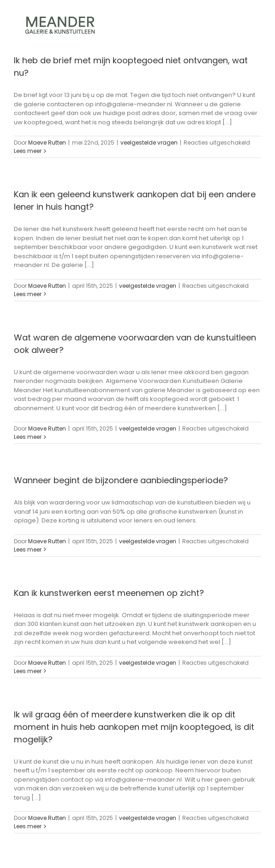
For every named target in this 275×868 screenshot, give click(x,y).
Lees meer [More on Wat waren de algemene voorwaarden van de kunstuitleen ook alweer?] (28, 437)
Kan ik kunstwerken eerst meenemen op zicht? (109, 593)
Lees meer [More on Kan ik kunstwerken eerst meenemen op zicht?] (28, 671)
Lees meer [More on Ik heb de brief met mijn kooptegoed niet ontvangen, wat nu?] (28, 151)
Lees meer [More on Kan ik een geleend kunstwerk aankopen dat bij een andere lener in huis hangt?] (28, 294)
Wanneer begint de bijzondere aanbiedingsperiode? (121, 480)
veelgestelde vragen (149, 143)
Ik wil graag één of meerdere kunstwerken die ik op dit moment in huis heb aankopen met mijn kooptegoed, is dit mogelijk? (134, 727)
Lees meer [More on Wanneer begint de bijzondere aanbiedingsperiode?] (28, 549)
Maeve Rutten (47, 143)
